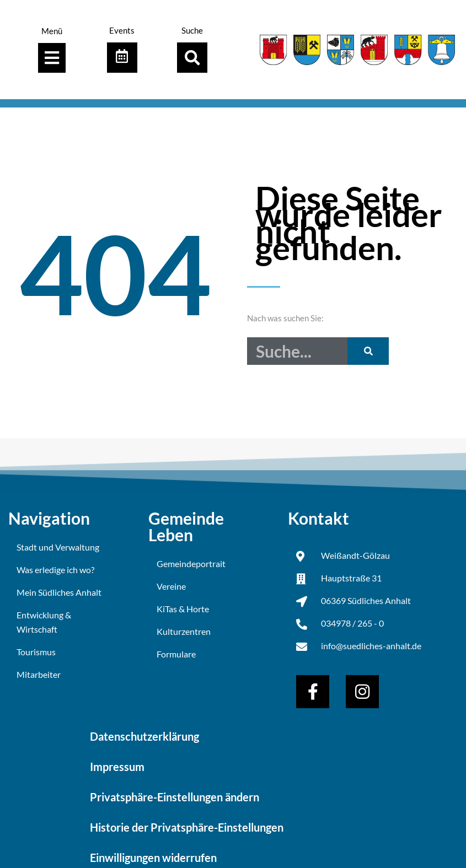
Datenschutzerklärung (144, 736)
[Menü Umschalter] (52, 58)
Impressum (117, 766)
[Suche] (368, 351)
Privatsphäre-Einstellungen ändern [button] (175, 796)
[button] (192, 58)
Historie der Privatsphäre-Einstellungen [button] (187, 827)
